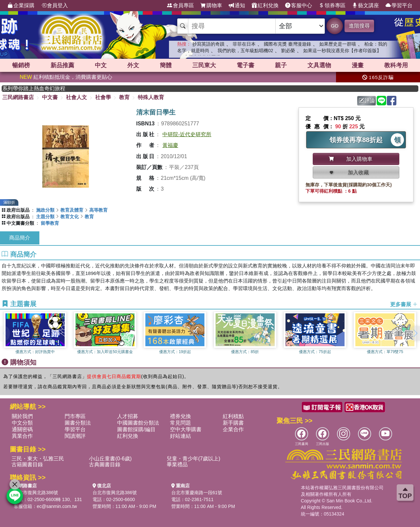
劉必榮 (288, 51)
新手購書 (233, 423)
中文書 (50, 97)
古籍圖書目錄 (27, 464)
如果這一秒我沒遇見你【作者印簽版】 (342, 51)
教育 (124, 97)
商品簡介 (20, 238)
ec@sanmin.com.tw (57, 506)
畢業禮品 (177, 464)
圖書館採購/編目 (136, 429)
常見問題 (180, 423)
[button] (415, 333)
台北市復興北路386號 (36, 493)
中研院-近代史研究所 (187, 134)
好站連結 (180, 436)
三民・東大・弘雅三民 (38, 459)
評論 (367, 101)
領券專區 (332, 6)
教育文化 (70, 217)
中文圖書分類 (20, 223)
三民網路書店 (18, 97)
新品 (62, 65)
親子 (281, 65)
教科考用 (396, 65)
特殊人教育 (151, 97)
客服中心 (299, 6)
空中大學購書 (186, 429)
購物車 (211, 6)
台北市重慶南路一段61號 (197, 493)
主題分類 (45, 217)
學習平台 (399, 6)
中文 (101, 65)
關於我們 (22, 416)
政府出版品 (18, 210)
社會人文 (76, 97)
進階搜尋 (359, 26)
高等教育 (98, 210)
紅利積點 (233, 416)
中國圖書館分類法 (138, 423)
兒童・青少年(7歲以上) (194, 459)
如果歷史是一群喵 (338, 44)
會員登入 (54, 6)
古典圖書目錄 (105, 464)
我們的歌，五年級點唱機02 (245, 51)
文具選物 (319, 65)
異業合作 (22, 436)
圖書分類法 (78, 423)
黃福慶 (170, 145)
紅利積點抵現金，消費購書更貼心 (66, 77)
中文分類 (22, 423)
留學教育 (50, 223)
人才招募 (128, 416)
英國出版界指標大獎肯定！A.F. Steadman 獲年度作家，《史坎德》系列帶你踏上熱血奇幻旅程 (40, 88)
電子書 (245, 65)
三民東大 (204, 65)
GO (335, 26)
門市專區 (75, 416)
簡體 (166, 65)
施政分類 (45, 210)
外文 (133, 65)
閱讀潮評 (75, 436)
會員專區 (180, 6)
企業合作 (233, 429)
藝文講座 (366, 6)
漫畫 (358, 65)
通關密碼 (22, 429)
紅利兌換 (265, 6)
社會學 (103, 97)
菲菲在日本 (244, 44)
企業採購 (21, 6)
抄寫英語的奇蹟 (208, 44)
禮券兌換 (180, 416)
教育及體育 (72, 210)
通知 (237, 6)
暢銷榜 (21, 65)
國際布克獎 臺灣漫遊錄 (287, 44)
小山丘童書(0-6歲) (110, 459)
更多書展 (404, 304)
